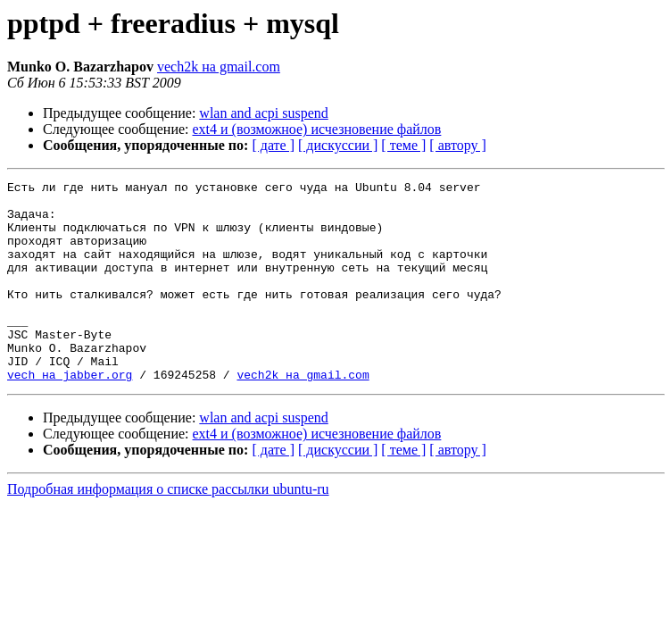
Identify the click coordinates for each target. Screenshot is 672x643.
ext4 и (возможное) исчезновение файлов (317, 129)
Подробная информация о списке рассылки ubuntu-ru (168, 529)
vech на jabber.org (70, 414)
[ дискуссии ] (338, 145)
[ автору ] (457, 145)
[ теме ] (403, 145)
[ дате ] (273, 145)
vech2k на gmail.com (219, 67)
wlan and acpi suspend (263, 113)
